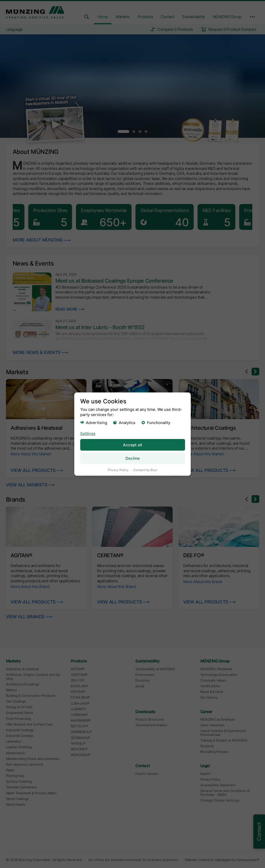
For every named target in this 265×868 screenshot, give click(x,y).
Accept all (132, 445)
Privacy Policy (118, 470)
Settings (88, 433)
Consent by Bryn (145, 470)
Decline (133, 458)
